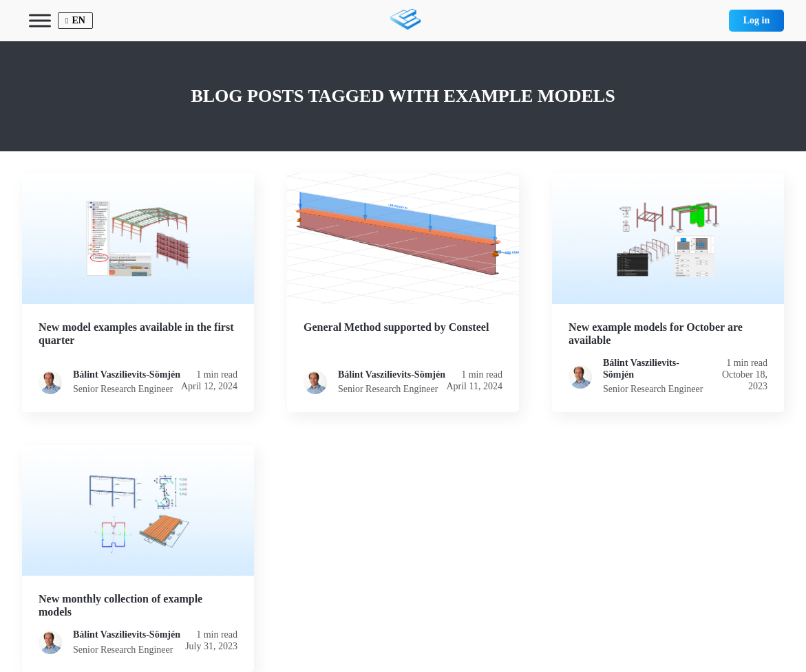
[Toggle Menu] (40, 20)
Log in (757, 20)
